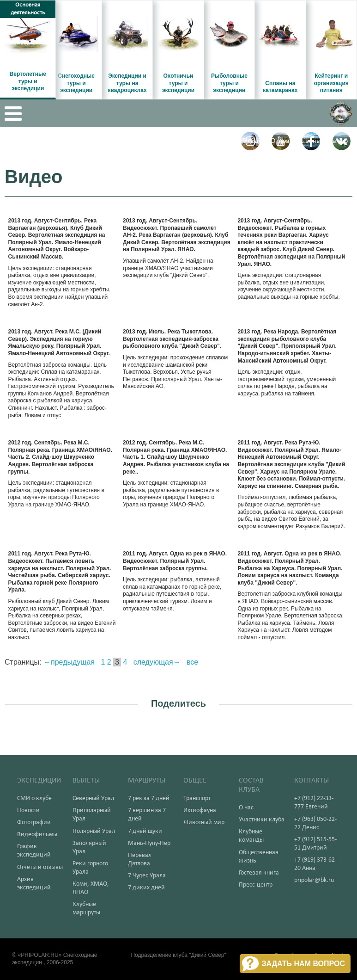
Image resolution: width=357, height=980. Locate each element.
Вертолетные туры (112, 141)
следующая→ (157, 662)
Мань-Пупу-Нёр (149, 843)
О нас (246, 808)
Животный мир (204, 823)
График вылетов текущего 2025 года (206, 141)
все (192, 662)
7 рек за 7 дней (149, 798)
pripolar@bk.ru (314, 880)
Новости (28, 811)
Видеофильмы (37, 835)
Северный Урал (93, 798)
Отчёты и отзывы (40, 867)
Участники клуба (262, 820)
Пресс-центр (256, 885)
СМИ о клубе (34, 798)
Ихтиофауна (200, 811)
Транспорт (197, 798)
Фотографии (34, 823)
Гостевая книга (259, 873)
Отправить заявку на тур (309, 141)
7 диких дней (146, 888)
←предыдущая (69, 662)
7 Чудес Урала (147, 876)
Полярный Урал (94, 831)
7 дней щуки (145, 831)
